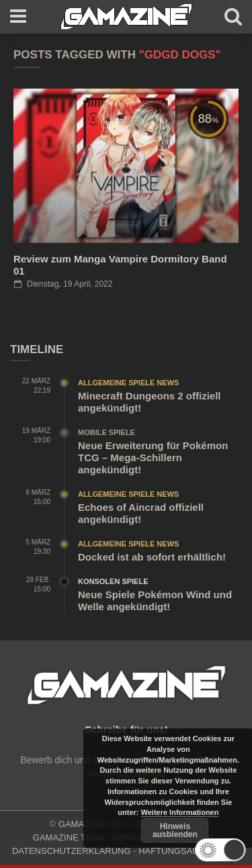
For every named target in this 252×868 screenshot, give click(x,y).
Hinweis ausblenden (175, 830)
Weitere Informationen (180, 812)
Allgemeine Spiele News (128, 383)
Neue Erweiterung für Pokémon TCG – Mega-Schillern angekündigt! (153, 457)
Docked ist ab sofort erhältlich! (152, 557)
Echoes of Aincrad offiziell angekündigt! (141, 513)
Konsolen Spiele (113, 581)
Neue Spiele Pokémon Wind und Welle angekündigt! (155, 600)
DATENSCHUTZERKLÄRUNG (72, 851)
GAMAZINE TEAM (69, 837)
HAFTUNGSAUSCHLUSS (189, 851)
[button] (220, 850)
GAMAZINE (81, 824)
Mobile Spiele (107, 432)
